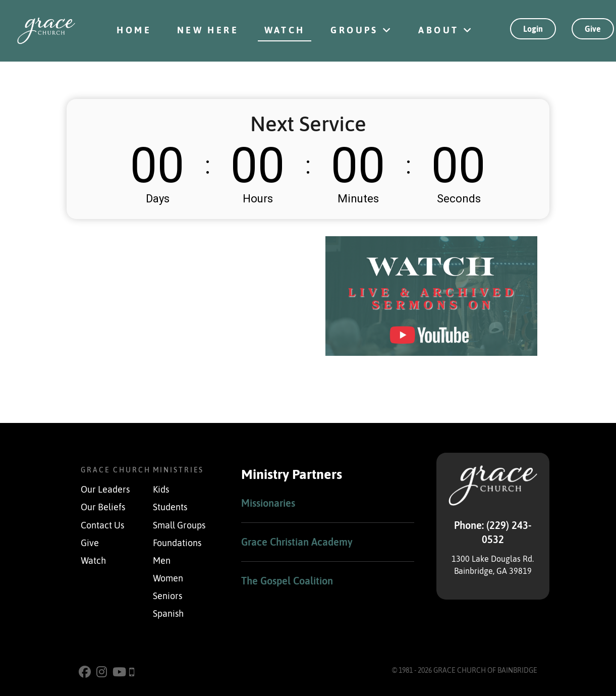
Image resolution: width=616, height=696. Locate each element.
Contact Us (102, 525)
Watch (93, 561)
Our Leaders (105, 490)
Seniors (167, 596)
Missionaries (268, 503)
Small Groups (179, 525)
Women (168, 578)
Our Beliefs (103, 507)
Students (170, 507)
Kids (161, 490)
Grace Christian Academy (297, 542)
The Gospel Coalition (287, 581)
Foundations (177, 543)
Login (533, 29)
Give (593, 29)
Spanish (168, 614)
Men (162, 561)
